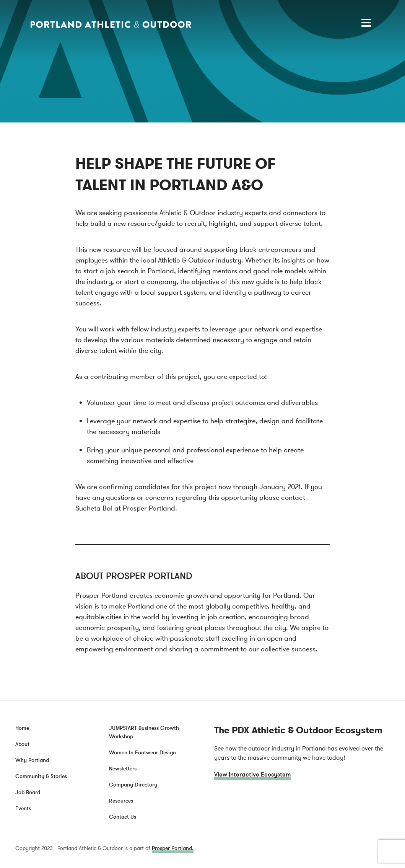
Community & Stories (41, 776)
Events (23, 808)
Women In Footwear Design (142, 753)
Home (22, 728)
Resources (121, 801)
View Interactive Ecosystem (252, 775)
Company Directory (133, 785)
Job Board (28, 792)
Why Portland (32, 760)
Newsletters (123, 769)
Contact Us (123, 817)
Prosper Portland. (173, 848)
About (22, 744)
